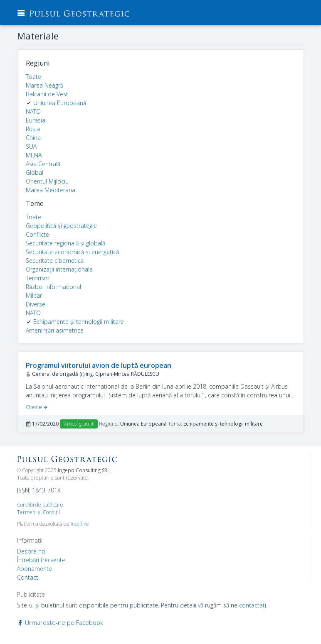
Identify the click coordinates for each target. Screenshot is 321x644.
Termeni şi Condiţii (38, 512)
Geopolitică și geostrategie (61, 226)
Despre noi (32, 551)
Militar (34, 295)
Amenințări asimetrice (55, 330)
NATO (33, 111)
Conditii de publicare (40, 505)
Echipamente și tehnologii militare (79, 322)
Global (35, 173)
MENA (34, 155)
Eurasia (36, 120)
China (33, 138)
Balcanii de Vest (47, 94)
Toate (33, 77)
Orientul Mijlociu (47, 181)
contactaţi (253, 605)
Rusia (33, 129)
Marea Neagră (44, 85)
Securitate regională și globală (65, 243)
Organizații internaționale (59, 269)
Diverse (36, 304)
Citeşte (37, 407)
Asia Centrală (43, 164)
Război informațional (53, 287)
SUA (31, 146)
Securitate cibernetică (55, 261)
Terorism (38, 278)
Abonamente (35, 569)
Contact (28, 577)
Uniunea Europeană (60, 103)
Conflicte (37, 234)
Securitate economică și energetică (72, 252)
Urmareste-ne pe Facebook (60, 622)
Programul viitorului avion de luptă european (99, 365)
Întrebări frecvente (41, 560)
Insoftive (80, 524)
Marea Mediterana (51, 190)
